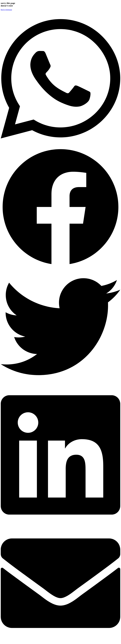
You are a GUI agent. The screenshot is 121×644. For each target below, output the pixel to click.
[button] (60, 79)
